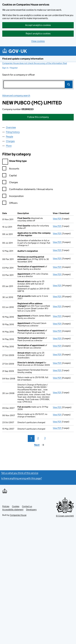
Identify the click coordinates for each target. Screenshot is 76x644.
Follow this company (38, 117)
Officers (10, 203)
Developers (31, 510)
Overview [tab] (11, 127)
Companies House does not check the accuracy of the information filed (35, 63)
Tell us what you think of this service (20, 473)
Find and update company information (23, 59)
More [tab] (9, 146)
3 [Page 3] (45, 438)
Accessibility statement (13, 510)
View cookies (38, 41)
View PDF (57, 219)
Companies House (18, 515)
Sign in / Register (10, 68)
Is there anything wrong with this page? (22, 478)
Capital (9, 176)
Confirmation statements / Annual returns (28, 190)
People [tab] (9, 137)
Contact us (27, 506)
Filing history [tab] (13, 132)
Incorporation (13, 197)
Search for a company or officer (19, 75)
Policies (6, 506)
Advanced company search (16, 95)
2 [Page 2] (38, 438)
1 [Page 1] (31, 438)
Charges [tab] (10, 141)
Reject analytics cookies (38, 34)
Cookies (16, 506)
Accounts (11, 169)
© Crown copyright (65, 516)
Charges (10, 183)
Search (69, 84)
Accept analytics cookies (38, 25)
